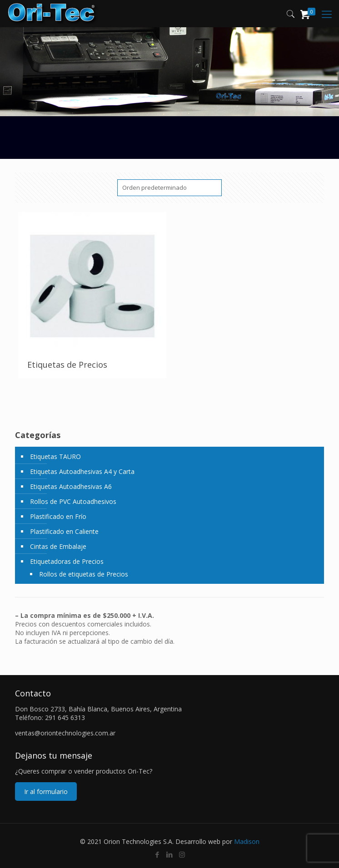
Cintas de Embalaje (58, 546)
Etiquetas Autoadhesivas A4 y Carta (82, 471)
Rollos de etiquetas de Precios (84, 574)
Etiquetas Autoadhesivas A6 (71, 486)
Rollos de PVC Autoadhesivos (73, 501)
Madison (247, 841)
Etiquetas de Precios (67, 365)
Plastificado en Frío (58, 516)
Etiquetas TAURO (55, 456)
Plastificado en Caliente (64, 531)
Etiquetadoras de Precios (67, 561)
